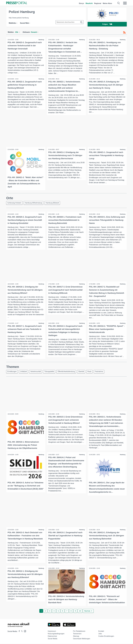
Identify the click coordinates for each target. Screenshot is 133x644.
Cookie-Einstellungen (106, 636)
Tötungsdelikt (51, 372)
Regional (98, 3)
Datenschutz (52, 636)
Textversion (77, 634)
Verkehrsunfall (37, 372)
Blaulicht (89, 3)
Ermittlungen (12, 372)
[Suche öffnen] (119, 3)
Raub (93, 372)
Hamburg (41, 40)
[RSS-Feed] (124, 32)
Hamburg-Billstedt (54, 203)
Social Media (53, 639)
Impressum (52, 631)
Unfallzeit (24, 372)
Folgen (107, 24)
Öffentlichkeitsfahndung (69, 372)
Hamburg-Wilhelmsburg (34, 203)
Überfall (84, 372)
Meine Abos (107, 3)
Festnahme (103, 372)
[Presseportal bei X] (21, 632)
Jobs (100, 634)
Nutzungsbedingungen (56, 634)
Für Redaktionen (79, 631)
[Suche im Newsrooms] (70, 22)
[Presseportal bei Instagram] (24, 631)
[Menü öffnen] (125, 3)
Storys (81, 3)
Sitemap (76, 636)
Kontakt (101, 631)
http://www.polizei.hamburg (19, 18)
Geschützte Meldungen (82, 639)
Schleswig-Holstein (15, 203)
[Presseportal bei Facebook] (19, 632)
